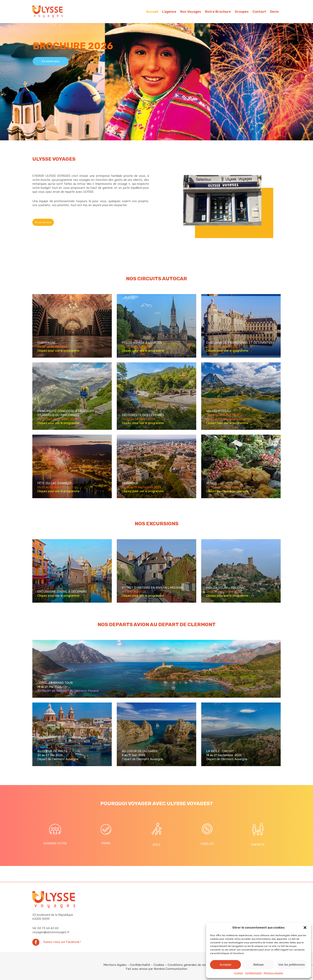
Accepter (225, 965)
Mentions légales (273, 973)
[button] (305, 928)
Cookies (238, 973)
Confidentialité (253, 973)
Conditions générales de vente (189, 965)
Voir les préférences (292, 965)
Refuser (259, 965)
